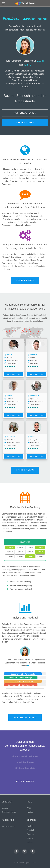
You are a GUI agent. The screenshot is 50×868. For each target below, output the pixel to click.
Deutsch (30, 834)
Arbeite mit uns (8, 826)
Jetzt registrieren (9, 812)
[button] (4, 3)
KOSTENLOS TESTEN (25, 113)
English (30, 826)
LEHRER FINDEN (25, 123)
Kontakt (30, 812)
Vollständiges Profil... (13, 374)
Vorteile (5, 808)
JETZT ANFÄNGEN (25, 781)
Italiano (30, 842)
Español (30, 830)
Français (31, 838)
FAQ (29, 808)
